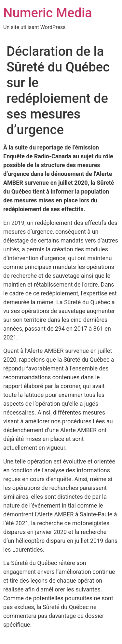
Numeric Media (48, 13)
